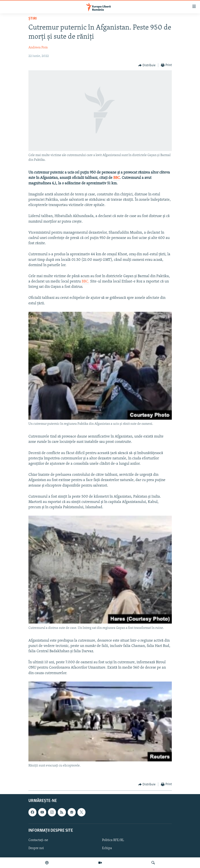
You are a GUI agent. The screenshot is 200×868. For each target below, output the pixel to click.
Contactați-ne (38, 840)
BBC (117, 178)
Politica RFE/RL (113, 840)
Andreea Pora (38, 48)
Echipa (107, 848)
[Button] (147, 65)
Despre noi (36, 848)
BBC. (85, 282)
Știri (33, 19)
